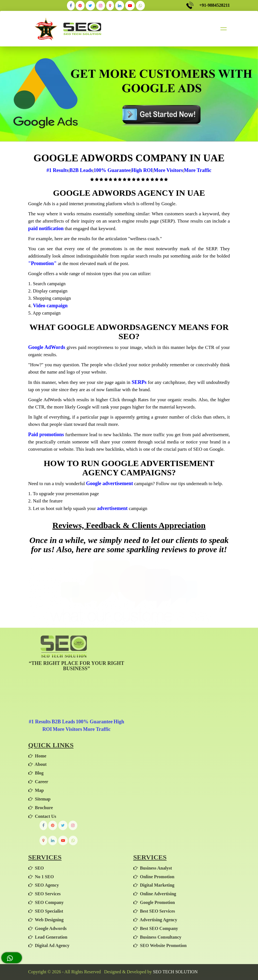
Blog (36, 773)
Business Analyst (153, 868)
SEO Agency (44, 885)
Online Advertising (155, 894)
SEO (36, 868)
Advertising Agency (155, 920)
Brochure (41, 808)
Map (36, 790)
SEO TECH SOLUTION (175, 972)
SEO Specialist (46, 911)
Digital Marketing (154, 885)
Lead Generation (48, 937)
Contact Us (42, 816)
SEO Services (45, 894)
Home (37, 756)
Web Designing (46, 920)
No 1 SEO (41, 877)
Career (38, 782)
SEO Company (46, 902)
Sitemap (39, 799)
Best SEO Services (154, 911)
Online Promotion (154, 877)
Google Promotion (154, 902)
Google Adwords (47, 928)
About (38, 764)
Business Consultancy (157, 937)
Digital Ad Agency (49, 945)
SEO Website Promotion (160, 945)
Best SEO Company (156, 928)
